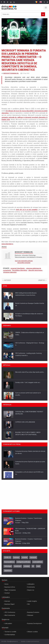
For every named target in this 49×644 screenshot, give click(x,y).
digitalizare (8, 571)
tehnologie (8, 566)
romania (27, 566)
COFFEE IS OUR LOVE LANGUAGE (25, 422)
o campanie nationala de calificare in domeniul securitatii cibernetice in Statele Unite (24, 117)
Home (7, 584)
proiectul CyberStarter (18, 268)
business (16, 557)
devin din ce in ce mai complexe (27, 210)
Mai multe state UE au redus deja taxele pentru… (30, 372)
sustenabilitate (38, 562)
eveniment (18, 566)
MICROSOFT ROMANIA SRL (11, 73)
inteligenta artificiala (24, 562)
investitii (25, 557)
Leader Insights (32, 601)
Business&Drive (9, 562)
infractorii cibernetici (10, 272)
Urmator (42, 280)
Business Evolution (33, 612)
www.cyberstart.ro (7, 244)
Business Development (35, 623)
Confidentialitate (10, 635)
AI (33, 566)
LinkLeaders (8, 623)
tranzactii (33, 557)
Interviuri (7, 601)
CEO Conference (10, 612)
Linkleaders (31, 584)
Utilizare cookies (33, 632)
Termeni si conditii (10, 632)
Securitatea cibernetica (20, 270)
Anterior (7, 280)
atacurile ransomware (35, 270)
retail (38, 566)
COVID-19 (7, 557)
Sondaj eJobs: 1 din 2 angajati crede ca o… (28, 382)
